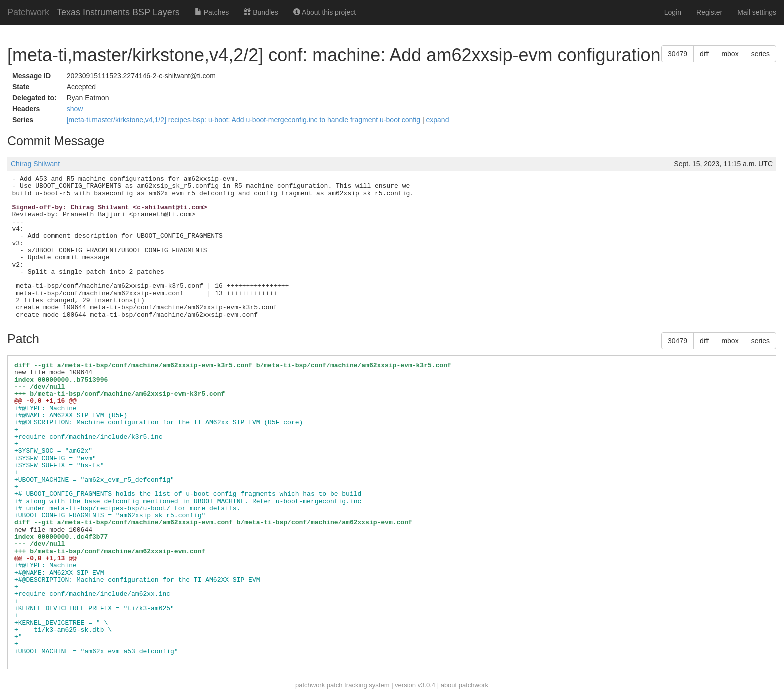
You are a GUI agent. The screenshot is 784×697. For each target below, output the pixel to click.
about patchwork (465, 685)
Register (709, 12)
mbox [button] (730, 54)
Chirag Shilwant (35, 164)
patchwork (310, 685)
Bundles (261, 12)
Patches (212, 12)
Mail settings (757, 12)
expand (437, 120)
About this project (325, 12)
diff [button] (704, 54)
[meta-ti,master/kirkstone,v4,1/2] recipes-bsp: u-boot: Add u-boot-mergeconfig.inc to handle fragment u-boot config (245, 120)
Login (673, 12)
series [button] (761, 54)
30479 (678, 54)
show (75, 109)
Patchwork (28, 12)
